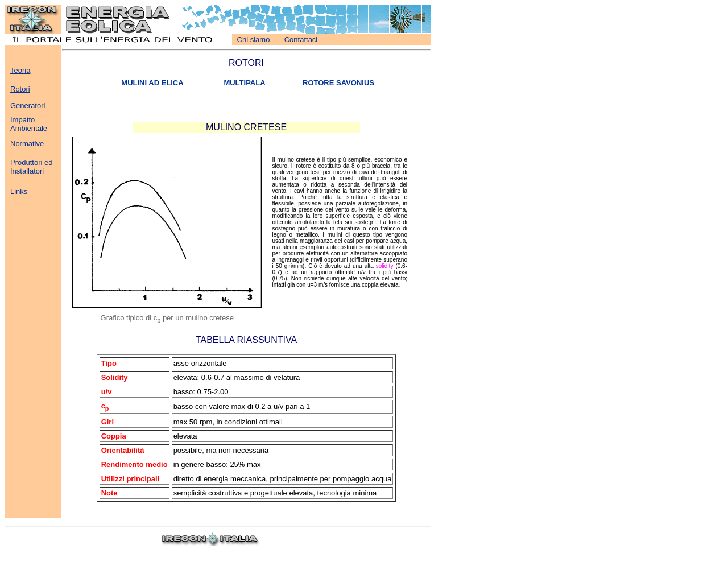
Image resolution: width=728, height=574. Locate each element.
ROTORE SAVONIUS (338, 83)
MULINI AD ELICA (152, 83)
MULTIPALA (244, 83)
